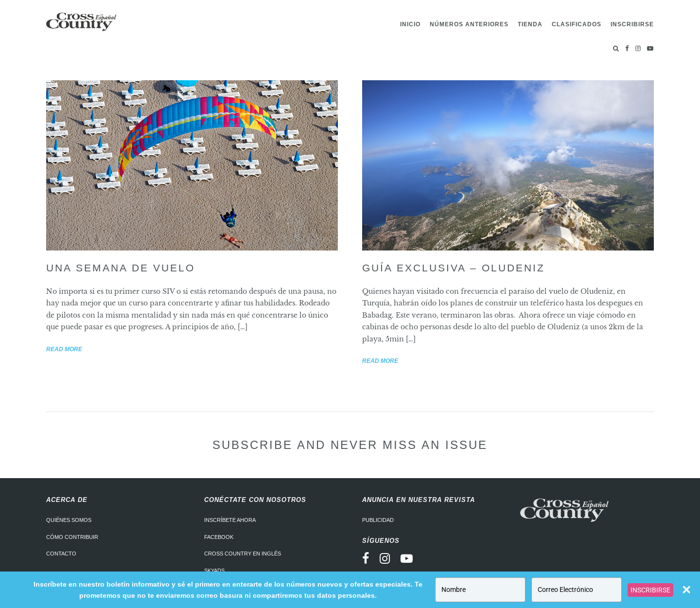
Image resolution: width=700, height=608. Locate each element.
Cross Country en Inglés (243, 554)
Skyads (214, 571)
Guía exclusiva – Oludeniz (454, 268)
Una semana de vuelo (121, 268)
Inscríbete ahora (230, 520)
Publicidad (378, 520)
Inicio (410, 24)
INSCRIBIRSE (650, 590)
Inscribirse (632, 24)
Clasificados (577, 24)
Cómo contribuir (72, 537)
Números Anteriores (469, 24)
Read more (64, 349)
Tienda (530, 24)
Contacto (61, 554)
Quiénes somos (69, 520)
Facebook (219, 537)
